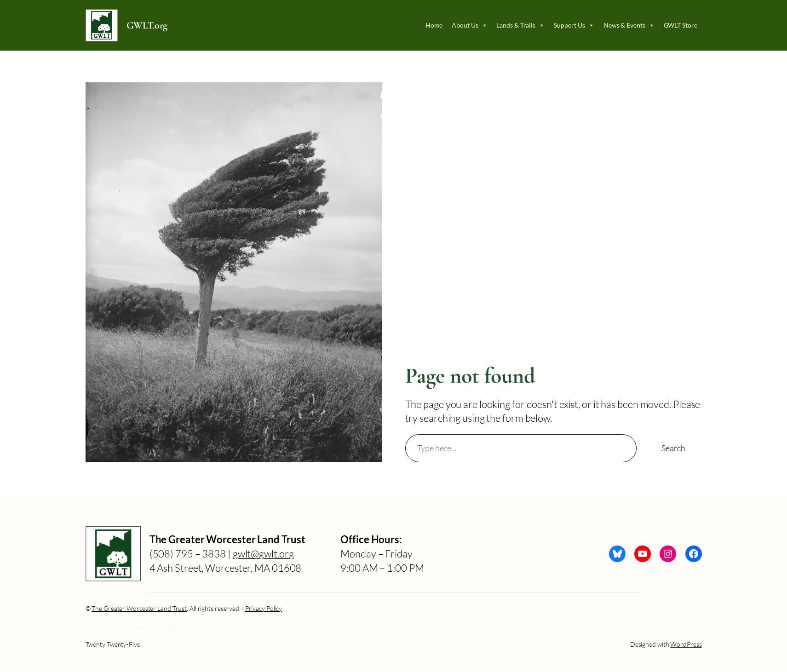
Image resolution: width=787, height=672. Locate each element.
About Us (469, 25)
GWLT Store (681, 25)
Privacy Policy (264, 608)
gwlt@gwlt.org (263, 554)
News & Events (629, 25)
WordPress (686, 644)
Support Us (574, 25)
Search (673, 448)
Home (434, 25)
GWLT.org (147, 25)
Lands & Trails (520, 25)
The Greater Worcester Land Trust (139, 608)
